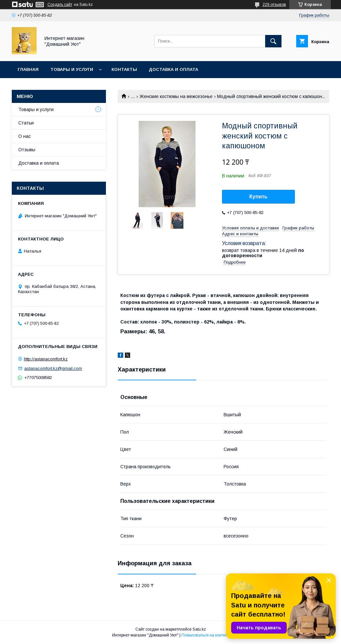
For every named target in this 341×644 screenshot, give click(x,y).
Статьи (26, 123)
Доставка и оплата (173, 69)
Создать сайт (60, 5)
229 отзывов (274, 5)
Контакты (124, 69)
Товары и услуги (72, 69)
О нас (25, 136)
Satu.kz (199, 629)
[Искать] (273, 41)
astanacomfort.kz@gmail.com (53, 368)
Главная (28, 69)
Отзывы (27, 150)
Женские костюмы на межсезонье (176, 96)
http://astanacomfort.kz (46, 359)
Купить (259, 197)
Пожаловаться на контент (205, 635)
